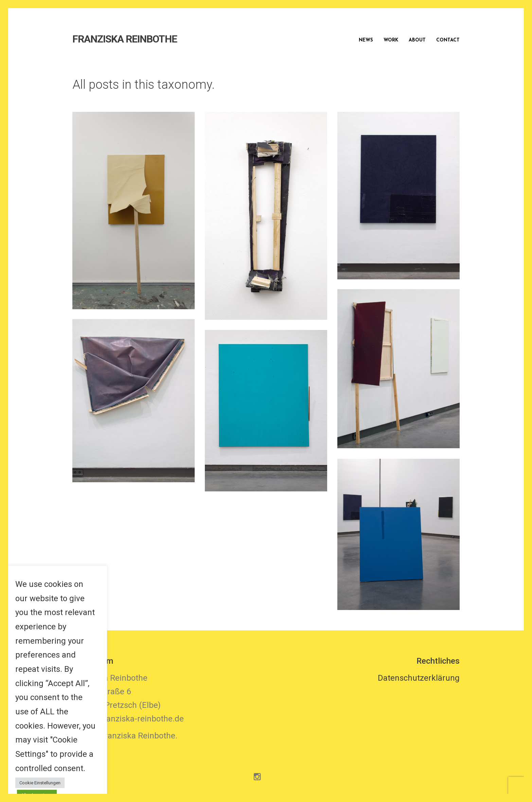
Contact (448, 40)
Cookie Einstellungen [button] (40, 783)
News (366, 40)
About (417, 40)
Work (391, 40)
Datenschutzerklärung (419, 678)
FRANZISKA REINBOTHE (125, 39)
